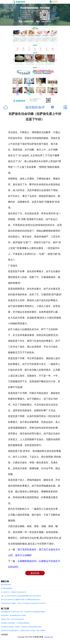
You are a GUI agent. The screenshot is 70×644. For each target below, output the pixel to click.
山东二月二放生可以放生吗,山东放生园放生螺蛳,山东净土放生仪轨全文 (21, 596)
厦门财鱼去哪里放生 (7, 588)
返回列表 (35, 573)
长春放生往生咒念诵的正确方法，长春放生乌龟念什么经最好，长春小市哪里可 (23, 631)
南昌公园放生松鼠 (6, 585)
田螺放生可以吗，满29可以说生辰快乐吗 (12, 619)
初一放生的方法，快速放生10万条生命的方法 (14, 592)
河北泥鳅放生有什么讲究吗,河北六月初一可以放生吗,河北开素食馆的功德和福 (23, 612)
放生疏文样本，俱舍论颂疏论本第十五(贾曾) (13, 616)
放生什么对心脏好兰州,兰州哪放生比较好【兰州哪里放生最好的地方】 (21, 600)
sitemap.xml (48, 637)
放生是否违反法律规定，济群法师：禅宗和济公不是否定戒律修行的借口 (21, 627)
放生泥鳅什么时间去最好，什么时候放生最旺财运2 (15, 623)
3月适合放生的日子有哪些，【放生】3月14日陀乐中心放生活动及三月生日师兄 (23, 603)
